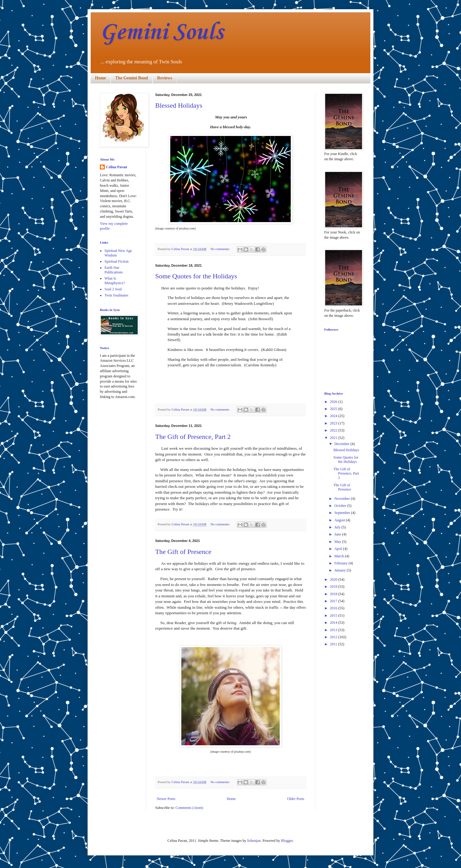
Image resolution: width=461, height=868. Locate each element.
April (339, 549)
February (341, 563)
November (343, 499)
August (340, 520)
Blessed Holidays (179, 105)
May (338, 542)
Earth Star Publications (114, 270)
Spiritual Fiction (116, 261)
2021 (334, 438)
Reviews (165, 78)
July (338, 527)
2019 (334, 587)
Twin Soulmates (116, 295)
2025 (334, 409)
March (340, 556)
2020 (334, 579)
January (341, 570)
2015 (334, 615)
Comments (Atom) (189, 808)
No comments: (221, 249)
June (338, 534)
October (341, 506)
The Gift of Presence (183, 552)
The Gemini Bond (132, 78)
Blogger (287, 841)
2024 (334, 416)
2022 (334, 430)
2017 (334, 601)
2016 (334, 608)
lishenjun (254, 841)
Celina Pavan (116, 167)
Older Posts (296, 799)
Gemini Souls (162, 32)
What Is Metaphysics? (115, 281)
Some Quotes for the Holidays (196, 276)
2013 (334, 630)
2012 (334, 637)
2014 (334, 623)
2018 (334, 594)
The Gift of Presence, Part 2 (193, 437)
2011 (334, 644)
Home (100, 78)
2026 (334, 402)
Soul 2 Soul (113, 289)
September (343, 513)
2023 (334, 423)
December (342, 444)
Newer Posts (166, 799)
